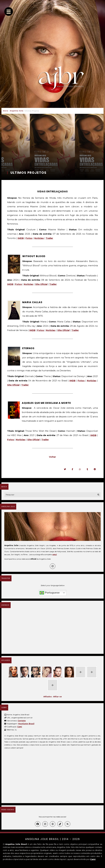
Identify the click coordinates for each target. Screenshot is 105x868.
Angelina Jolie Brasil (42, 839)
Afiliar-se (57, 697)
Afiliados (48, 697)
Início (6, 111)
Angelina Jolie (17, 111)
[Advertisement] (53, 631)
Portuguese (50, 593)
